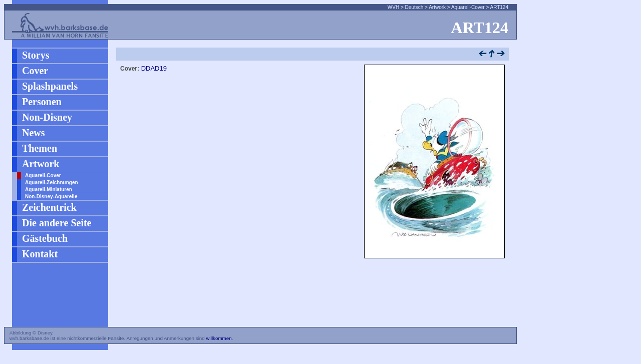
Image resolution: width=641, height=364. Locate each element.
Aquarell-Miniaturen (49, 190)
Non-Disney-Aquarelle (51, 197)
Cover (35, 71)
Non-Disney (47, 117)
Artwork (437, 7)
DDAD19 (154, 68)
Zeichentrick (49, 207)
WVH (393, 7)
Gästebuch (45, 238)
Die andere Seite (57, 223)
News (34, 133)
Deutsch (414, 7)
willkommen (219, 338)
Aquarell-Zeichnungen (52, 183)
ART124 (499, 7)
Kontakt (40, 254)
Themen (40, 148)
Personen (42, 102)
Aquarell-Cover (468, 7)
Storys (36, 55)
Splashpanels (50, 86)
